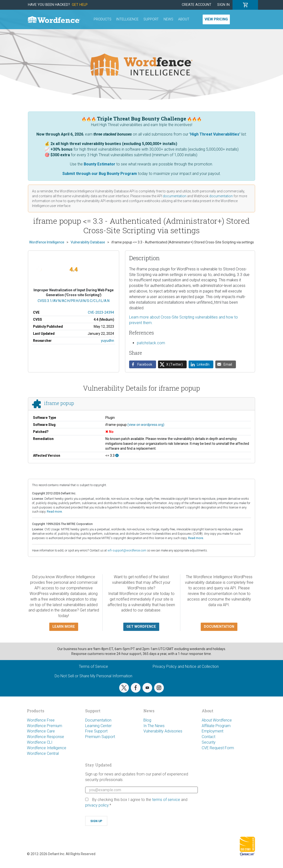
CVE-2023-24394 (101, 312)
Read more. (55, 511)
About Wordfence (217, 720)
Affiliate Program (216, 726)
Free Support (96, 731)
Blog (147, 720)
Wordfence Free (41, 720)
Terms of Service (93, 666)
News (168, 19)
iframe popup (59, 403)
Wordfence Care (41, 731)
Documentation (98, 720)
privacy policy (97, 805)
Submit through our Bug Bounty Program (100, 174)
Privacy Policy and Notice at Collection (186, 666)
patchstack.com (151, 343)
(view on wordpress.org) (146, 425)
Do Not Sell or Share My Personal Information (93, 676)
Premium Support (100, 737)
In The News (154, 726)
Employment (212, 731)
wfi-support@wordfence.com (127, 550)
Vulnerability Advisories (163, 731)
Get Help (80, 5)
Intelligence (127, 19)
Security (209, 742)
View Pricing (216, 19)
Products (103, 19)
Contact (208, 737)
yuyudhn (108, 341)
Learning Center (98, 726)
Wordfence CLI (40, 742)
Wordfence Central (43, 753)
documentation (175, 196)
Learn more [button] (64, 627)
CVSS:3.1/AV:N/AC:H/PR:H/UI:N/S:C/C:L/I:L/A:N (74, 301)
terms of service (166, 800)
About (184, 19)
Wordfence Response (46, 737)
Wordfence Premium (45, 726)
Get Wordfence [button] (141, 627)
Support (151, 19)
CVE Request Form (218, 748)
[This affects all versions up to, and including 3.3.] (117, 455)
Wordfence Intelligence (47, 748)
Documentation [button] (219, 627)
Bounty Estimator (100, 164)
